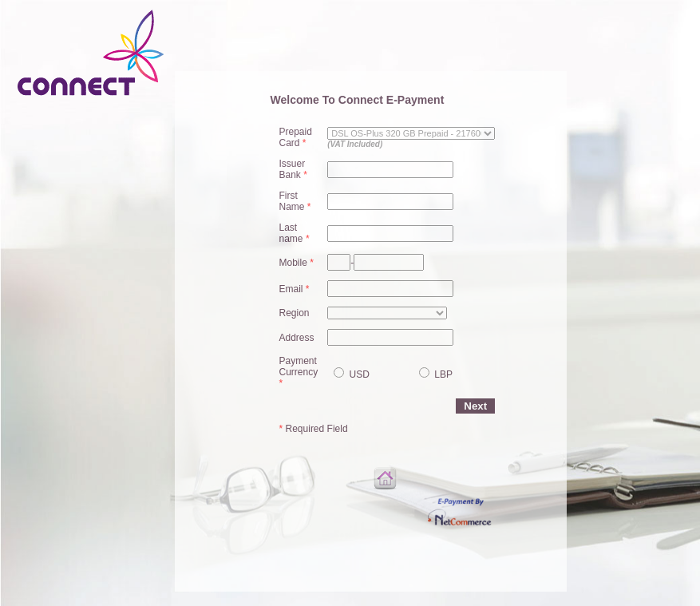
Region (295, 313)
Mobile (297, 263)
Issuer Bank (293, 169)
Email (295, 289)
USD (358, 374)
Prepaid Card (296, 137)
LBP (442, 374)
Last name (295, 233)
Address (297, 338)
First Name (295, 201)
